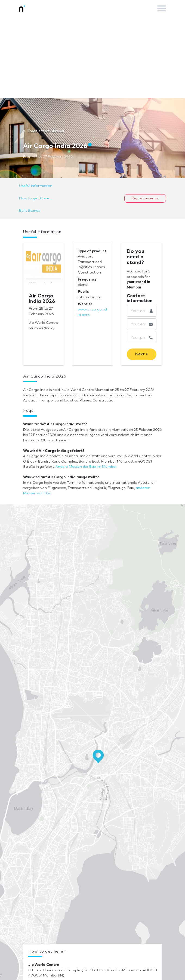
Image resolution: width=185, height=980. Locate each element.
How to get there (34, 198)
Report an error (145, 198)
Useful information (36, 186)
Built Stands (30, 211)
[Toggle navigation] (162, 8)
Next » (141, 354)
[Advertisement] (92, 57)
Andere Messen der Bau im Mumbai (86, 467)
